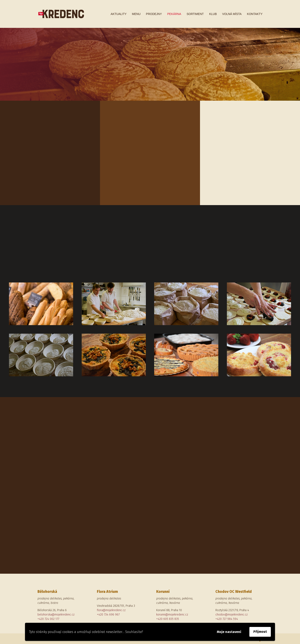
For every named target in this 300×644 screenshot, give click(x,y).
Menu (136, 14)
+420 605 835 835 (168, 619)
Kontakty (255, 14)
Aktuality (119, 14)
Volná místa (232, 14)
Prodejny (154, 14)
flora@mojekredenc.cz (111, 610)
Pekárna (174, 14)
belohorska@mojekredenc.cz (56, 615)
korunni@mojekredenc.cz (172, 615)
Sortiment (195, 14)
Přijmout (260, 632)
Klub (213, 14)
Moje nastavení (229, 632)
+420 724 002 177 (48, 619)
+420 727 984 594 (227, 619)
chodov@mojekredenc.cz (232, 615)
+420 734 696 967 (108, 615)
